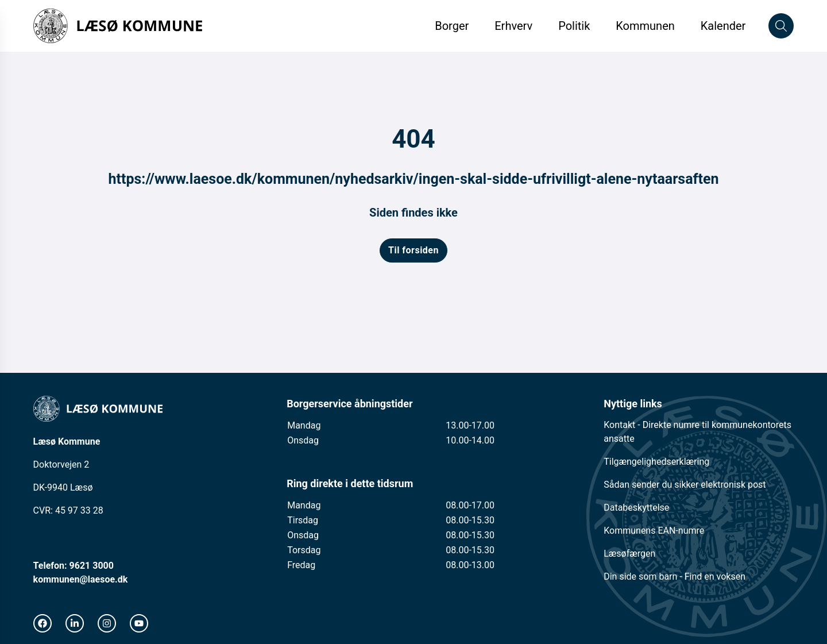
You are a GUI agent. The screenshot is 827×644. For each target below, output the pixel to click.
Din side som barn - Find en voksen (675, 576)
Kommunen (645, 26)
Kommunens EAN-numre (654, 531)
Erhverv (515, 26)
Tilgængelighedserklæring (656, 462)
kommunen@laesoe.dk (81, 579)
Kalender (723, 26)
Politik (574, 26)
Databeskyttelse (636, 508)
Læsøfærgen (629, 554)
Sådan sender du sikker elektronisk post (685, 485)
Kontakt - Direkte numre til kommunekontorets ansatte (697, 432)
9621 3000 (92, 566)
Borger (452, 26)
